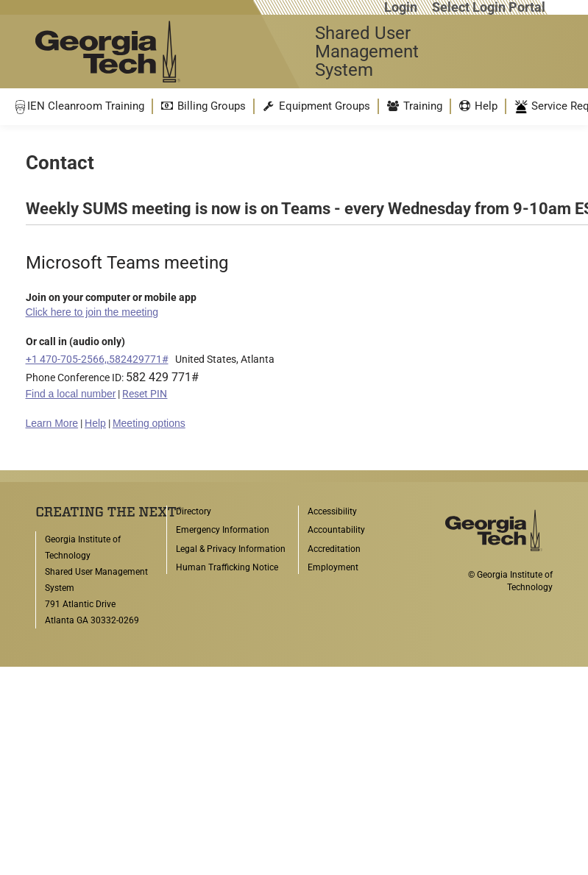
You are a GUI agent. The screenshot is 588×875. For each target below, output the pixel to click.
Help (95, 423)
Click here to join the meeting (92, 312)
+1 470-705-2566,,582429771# (97, 359)
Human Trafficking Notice (227, 567)
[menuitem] (79, 106)
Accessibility (332, 511)
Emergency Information (223, 530)
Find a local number (71, 394)
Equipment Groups (316, 106)
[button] (79, 106)
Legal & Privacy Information (231, 549)
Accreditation (334, 549)
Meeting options (149, 423)
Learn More (52, 423)
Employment (333, 567)
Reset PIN (145, 394)
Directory (194, 511)
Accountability (336, 530)
